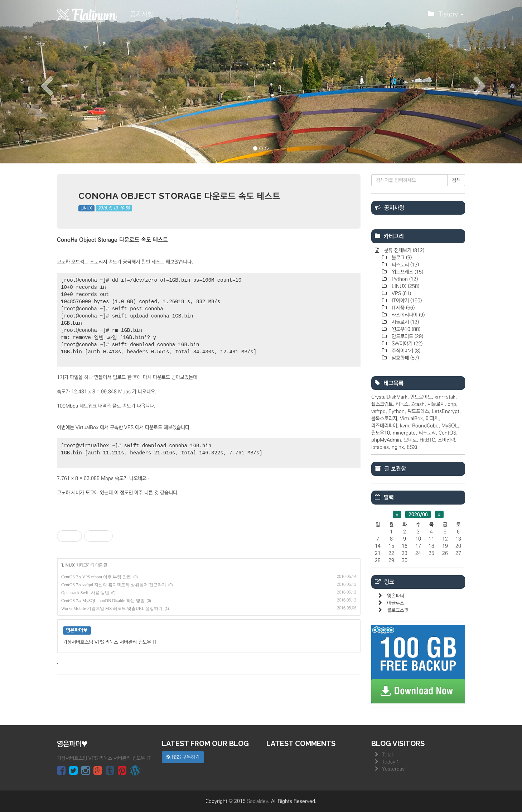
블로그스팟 (398, 610)
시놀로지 (405, 322)
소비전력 (446, 440)
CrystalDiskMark (389, 397)
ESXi (412, 447)
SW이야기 (406, 344)
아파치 (432, 419)
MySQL (450, 426)
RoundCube (425, 426)
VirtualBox (411, 419)
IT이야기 (406, 301)
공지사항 (142, 14)
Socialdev (258, 801)
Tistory (446, 16)
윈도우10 (405, 329)
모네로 (410, 440)
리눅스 (402, 404)
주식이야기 (405, 351)
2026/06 (418, 515)
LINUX (86, 208)
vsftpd (378, 411)
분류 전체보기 (403, 250)
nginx (398, 447)
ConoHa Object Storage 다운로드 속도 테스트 (179, 196)
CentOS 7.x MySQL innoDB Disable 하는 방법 (103, 601)
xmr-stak (445, 397)
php (452, 404)
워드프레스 (407, 272)
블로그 (401, 258)
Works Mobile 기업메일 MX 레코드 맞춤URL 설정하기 (112, 608)
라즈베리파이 (407, 315)
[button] (39, 82)
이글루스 (396, 603)
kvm (405, 426)
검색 (456, 180)
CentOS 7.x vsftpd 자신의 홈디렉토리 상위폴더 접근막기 (114, 585)
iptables (380, 447)
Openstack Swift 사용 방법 (85, 593)
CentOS (447, 433)
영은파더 (396, 596)
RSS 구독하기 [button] (183, 757)
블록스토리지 (384, 419)
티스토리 (405, 265)
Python (404, 279)
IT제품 (402, 308)
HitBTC (427, 440)
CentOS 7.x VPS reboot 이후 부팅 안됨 (96, 577)
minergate (404, 433)
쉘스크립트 (382, 404)
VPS (401, 293)
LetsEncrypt (446, 411)
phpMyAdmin (386, 440)
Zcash (418, 404)
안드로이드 (407, 336)
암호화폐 (405, 358)
